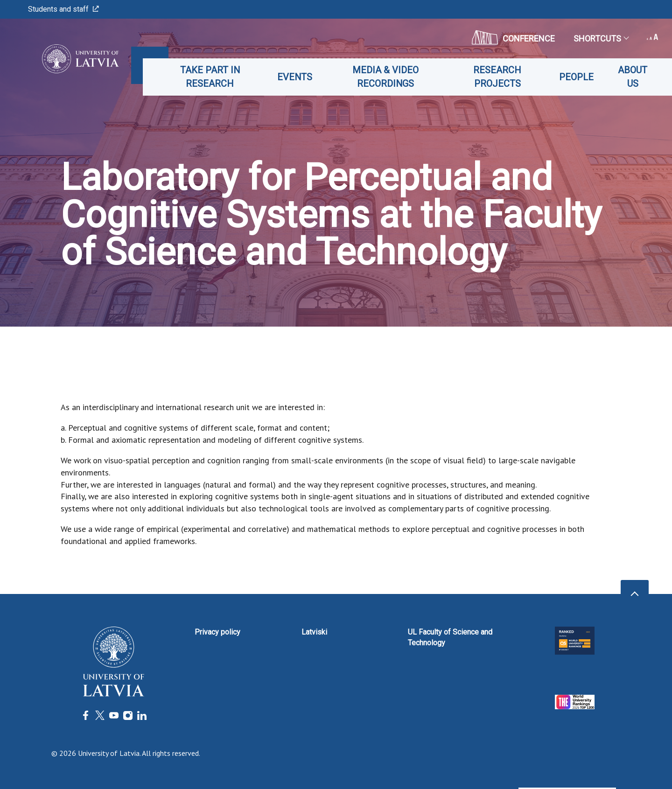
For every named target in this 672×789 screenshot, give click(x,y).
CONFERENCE (513, 37)
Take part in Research (218, 77)
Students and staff (63, 9)
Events (302, 77)
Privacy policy (217, 632)
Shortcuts (601, 38)
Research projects (500, 77)
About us (633, 77)
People (578, 77)
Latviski (314, 632)
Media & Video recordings (391, 77)
